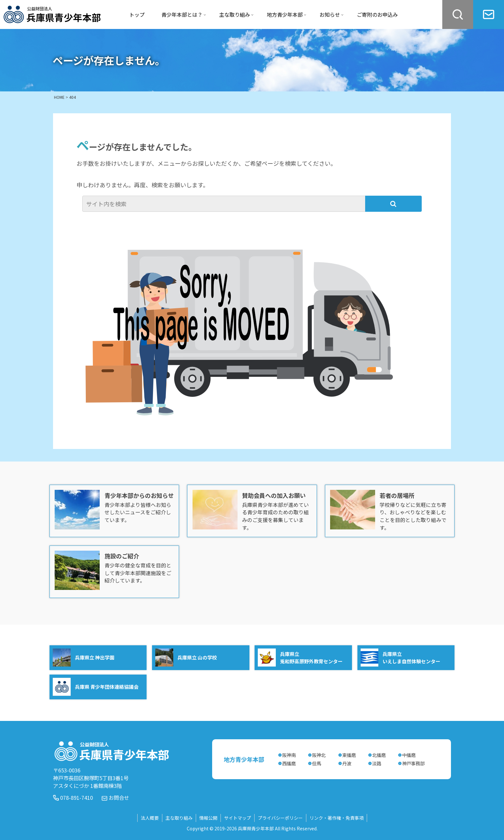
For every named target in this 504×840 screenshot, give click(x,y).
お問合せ (119, 798)
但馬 (317, 763)
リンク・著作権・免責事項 (337, 818)
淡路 (377, 763)
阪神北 (319, 755)
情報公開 (208, 818)
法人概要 (150, 818)
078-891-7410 (76, 798)
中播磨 (409, 755)
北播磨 (379, 755)
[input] (225, 204)
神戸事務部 (413, 763)
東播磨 (349, 755)
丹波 (347, 763)
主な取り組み (179, 818)
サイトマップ (238, 818)
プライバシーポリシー (280, 818)
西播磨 (289, 763)
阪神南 (289, 755)
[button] (393, 204)
